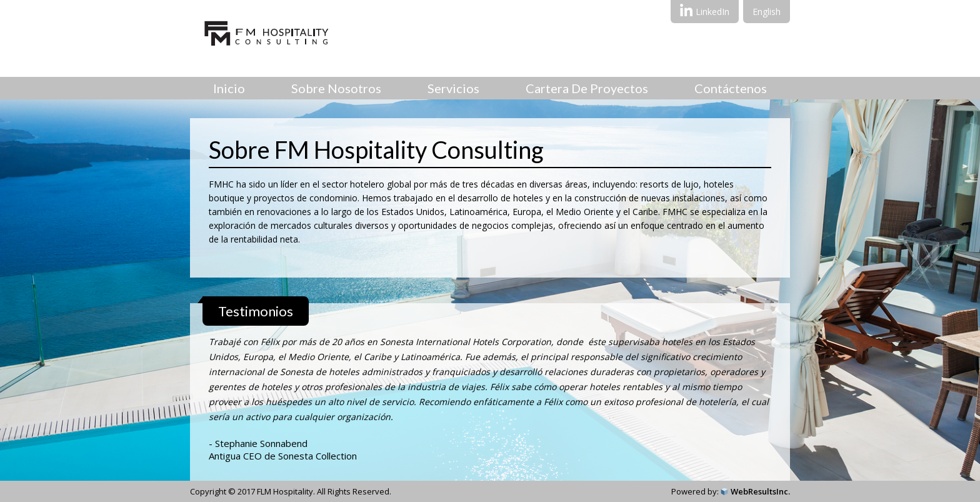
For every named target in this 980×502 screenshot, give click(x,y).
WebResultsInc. (760, 491)
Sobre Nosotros (336, 88)
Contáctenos (731, 88)
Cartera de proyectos (587, 88)
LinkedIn (705, 11)
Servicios (453, 88)
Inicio (229, 88)
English (767, 12)
